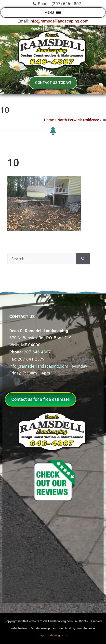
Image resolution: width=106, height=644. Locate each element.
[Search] (83, 259)
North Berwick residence (78, 120)
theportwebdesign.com (53, 635)
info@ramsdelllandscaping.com (59, 21)
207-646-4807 (37, 352)
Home (49, 120)
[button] (49, 12)
